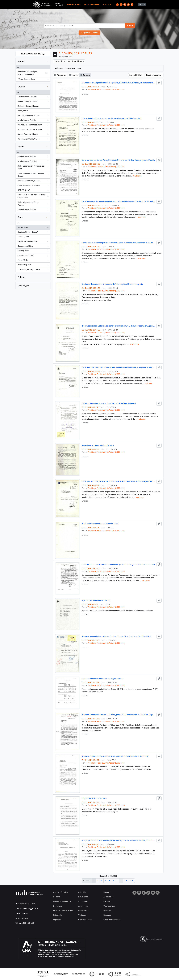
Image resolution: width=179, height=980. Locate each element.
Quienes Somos (74, 5)
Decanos (107, 915)
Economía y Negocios (62, 901)
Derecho (57, 897)
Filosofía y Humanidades (63, 911)
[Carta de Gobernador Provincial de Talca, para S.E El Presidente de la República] (115, 756)
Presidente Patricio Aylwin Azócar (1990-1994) (33, 73)
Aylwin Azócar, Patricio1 (33, 97)
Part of (21, 62)
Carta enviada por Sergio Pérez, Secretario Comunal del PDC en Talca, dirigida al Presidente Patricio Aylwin (119, 160)
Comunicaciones (85, 920)
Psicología (57, 915)
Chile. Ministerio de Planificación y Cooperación (33, 196)
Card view (74, 75)
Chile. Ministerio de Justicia (33, 186)
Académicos (83, 906)
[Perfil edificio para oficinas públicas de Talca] (100, 524)
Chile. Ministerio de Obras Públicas (33, 204)
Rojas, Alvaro (33, 111)
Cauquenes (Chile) (33, 247)
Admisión (82, 892)
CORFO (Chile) (33, 191)
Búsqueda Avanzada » (89, 33)
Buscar (130, 26)
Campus (107, 892)
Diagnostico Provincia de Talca (94, 799)
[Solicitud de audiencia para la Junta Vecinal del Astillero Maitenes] (109, 403)
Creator (21, 87)
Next (131, 881)
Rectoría (107, 901)
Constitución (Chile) (33, 256)
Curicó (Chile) (33, 251)
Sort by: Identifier (136, 75)
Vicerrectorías (109, 906)
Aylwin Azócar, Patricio (33, 157)
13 (126, 881)
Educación (57, 906)
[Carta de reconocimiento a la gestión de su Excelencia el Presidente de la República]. (117, 636)
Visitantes (82, 915)
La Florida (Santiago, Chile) (33, 270)
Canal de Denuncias (112, 920)
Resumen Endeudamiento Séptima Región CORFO (103, 679)
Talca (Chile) (33, 228)
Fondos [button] (106, 5)
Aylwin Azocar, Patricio (33, 121)
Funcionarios (84, 911)
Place (20, 217)
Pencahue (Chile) (33, 265)
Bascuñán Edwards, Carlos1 (33, 181)
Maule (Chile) (33, 261)
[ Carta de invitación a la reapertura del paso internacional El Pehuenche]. (112, 118)
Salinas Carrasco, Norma (33, 135)
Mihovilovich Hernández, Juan (33, 125)
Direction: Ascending (154, 75)
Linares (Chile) (33, 237)
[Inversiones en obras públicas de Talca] (98, 445)
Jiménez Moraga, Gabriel (33, 102)
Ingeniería (57, 920)
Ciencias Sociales (60, 892)
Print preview (60, 75)
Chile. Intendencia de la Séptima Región (33, 175)
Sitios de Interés (92, 5)
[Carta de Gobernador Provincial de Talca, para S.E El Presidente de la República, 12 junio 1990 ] (119, 715)
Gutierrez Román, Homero (33, 107)
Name (20, 146)
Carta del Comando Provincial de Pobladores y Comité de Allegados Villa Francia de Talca (118, 565)
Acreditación (108, 897)
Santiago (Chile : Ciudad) (33, 233)
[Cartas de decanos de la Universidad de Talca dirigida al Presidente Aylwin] (112, 284)
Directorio (107, 911)
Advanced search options (68, 68)
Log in (141, 5)
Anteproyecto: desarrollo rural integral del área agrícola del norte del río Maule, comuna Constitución (119, 840)
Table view (85, 75)
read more (137, 176)
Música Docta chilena (33, 80)
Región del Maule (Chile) (33, 242)
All (18, 67)
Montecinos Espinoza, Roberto (33, 130)
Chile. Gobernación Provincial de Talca (33, 167)
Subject (21, 277)
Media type (23, 286)
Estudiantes (83, 897)
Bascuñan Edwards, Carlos (33, 116)
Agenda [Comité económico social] (96, 600)
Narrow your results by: (33, 54)
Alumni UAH (83, 901)
